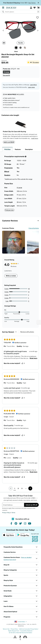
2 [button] (18, 488)
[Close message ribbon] (38, 3)
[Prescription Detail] (25, 157)
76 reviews (36, 62)
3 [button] (22, 488)
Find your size (9, 210)
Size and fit (6, 75)
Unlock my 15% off (31, 505)
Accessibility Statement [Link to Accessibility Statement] (26, 631)
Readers (7, 175)
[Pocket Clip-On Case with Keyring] (21, 124)
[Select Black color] (16, 48)
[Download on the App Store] (9, 538)
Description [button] (29, 149)
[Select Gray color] (20, 48)
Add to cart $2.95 (9, 142)
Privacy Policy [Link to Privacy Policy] (14, 629)
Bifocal (7, 171)
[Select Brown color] (25, 48)
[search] (18, 12)
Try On (20, 43)
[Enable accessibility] (39, 322)
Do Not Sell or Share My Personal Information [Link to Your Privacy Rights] (20, 633)
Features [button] (18, 149)
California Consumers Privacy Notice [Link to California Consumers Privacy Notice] (28, 629)
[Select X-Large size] (6, 72)
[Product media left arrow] (3, 30)
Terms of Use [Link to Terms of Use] (6, 629)
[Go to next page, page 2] (30, 488)
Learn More (33, 85)
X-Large (19, 188)
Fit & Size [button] (7, 149)
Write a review (11, 276)
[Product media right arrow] (38, 30)
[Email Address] (13, 505)
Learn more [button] (31, 87)
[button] (38, 12)
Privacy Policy (6, 513)
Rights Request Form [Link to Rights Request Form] (14, 631)
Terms (13, 513)
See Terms (32, 3)
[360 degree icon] (4, 43)
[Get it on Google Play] (23, 538)
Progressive (9, 168)
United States (21, 622)
